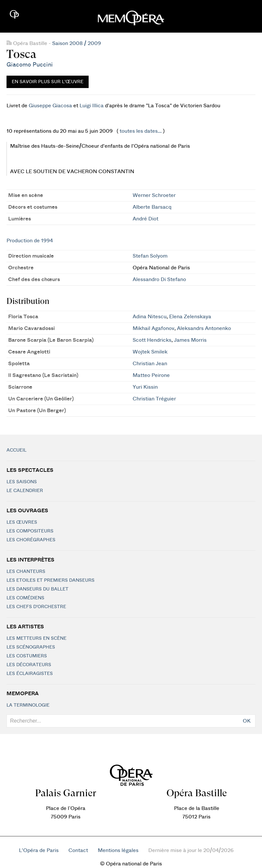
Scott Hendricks (152, 340)
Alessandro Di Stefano (159, 279)
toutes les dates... (141, 131)
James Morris (190, 340)
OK (247, 721)
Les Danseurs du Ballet (37, 589)
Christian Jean (150, 364)
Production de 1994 (30, 241)
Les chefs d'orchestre (36, 607)
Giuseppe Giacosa (50, 106)
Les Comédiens (25, 598)
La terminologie (28, 705)
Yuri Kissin (145, 387)
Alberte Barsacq (152, 207)
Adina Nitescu (150, 317)
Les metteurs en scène (36, 638)
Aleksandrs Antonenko (204, 328)
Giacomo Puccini (30, 65)
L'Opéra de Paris (39, 850)
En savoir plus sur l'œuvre (48, 82)
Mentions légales (118, 850)
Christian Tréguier (154, 399)
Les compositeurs (30, 531)
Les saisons (22, 482)
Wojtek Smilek (150, 352)
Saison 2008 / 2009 (77, 43)
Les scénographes (31, 647)
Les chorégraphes (31, 540)
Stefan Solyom (150, 256)
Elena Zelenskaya (190, 317)
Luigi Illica (92, 106)
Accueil (16, 450)
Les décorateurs (29, 665)
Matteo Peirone (151, 375)
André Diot (146, 219)
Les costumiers (27, 656)
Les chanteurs (26, 572)
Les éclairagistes (30, 674)
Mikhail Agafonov (153, 328)
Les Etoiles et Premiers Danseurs (51, 580)
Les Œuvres (22, 522)
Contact (78, 850)
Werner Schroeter (154, 195)
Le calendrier (25, 491)
